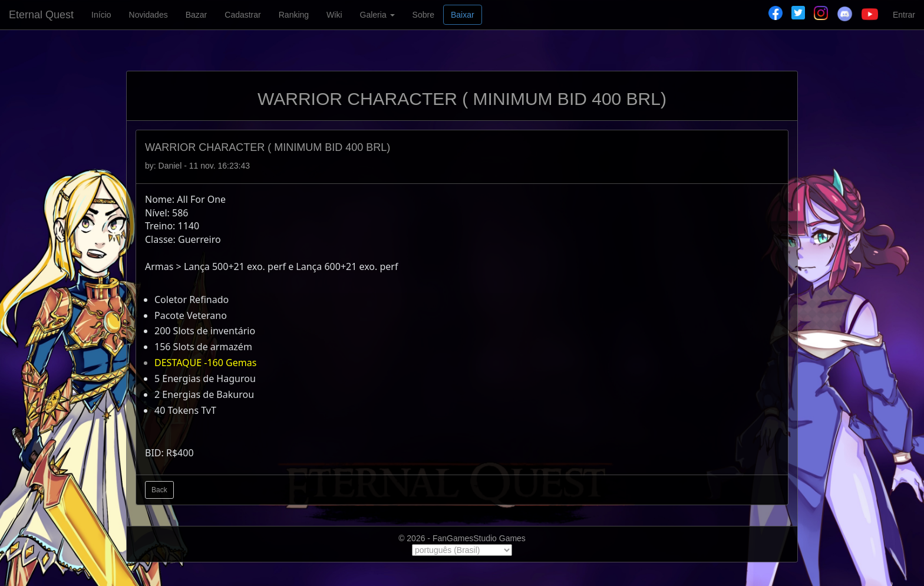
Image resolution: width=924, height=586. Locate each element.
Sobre (423, 15)
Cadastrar (242, 15)
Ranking (294, 15)
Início (101, 15)
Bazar (197, 15)
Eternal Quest (41, 15)
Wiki (334, 15)
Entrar (904, 15)
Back (159, 490)
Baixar (463, 15)
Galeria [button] (377, 15)
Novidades (148, 15)
